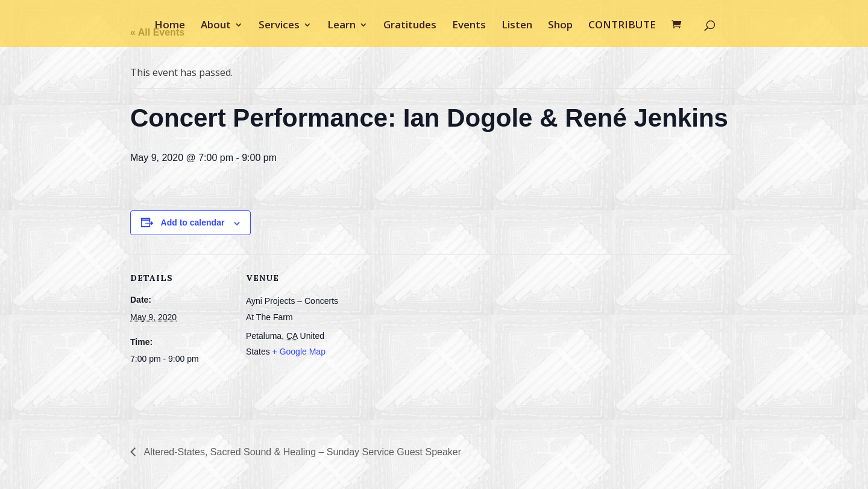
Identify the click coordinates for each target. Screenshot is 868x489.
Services (279, 26)
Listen (517, 26)
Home (170, 26)
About (216, 26)
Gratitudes (410, 26)
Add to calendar (193, 222)
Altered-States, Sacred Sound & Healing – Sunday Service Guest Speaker (301, 452)
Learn (341, 26)
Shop (560, 26)
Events (469, 26)
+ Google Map (299, 352)
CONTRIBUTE (622, 26)
